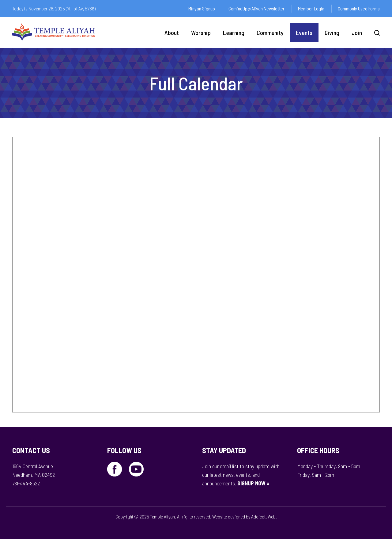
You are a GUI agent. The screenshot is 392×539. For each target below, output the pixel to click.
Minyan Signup (202, 8)
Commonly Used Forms (359, 8)
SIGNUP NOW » (253, 483)
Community (270, 32)
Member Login (311, 8)
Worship (201, 32)
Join (357, 32)
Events (304, 32)
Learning (234, 32)
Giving (332, 32)
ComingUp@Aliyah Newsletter (256, 8)
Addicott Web (263, 516)
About (172, 32)
